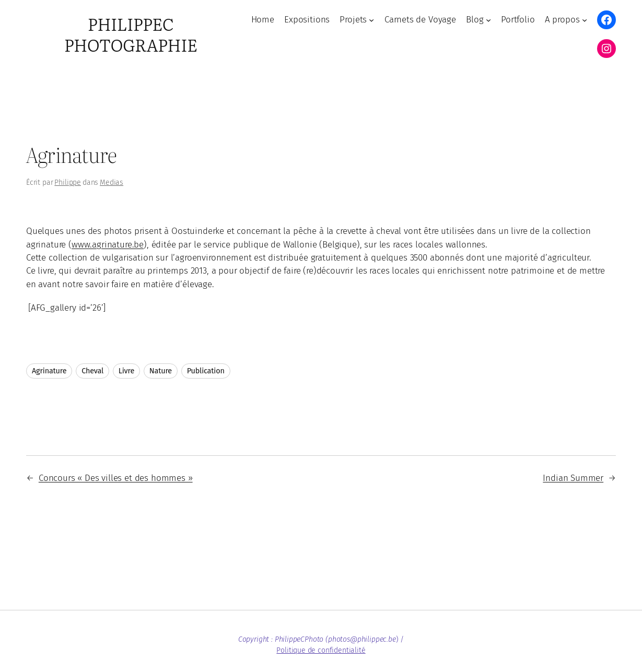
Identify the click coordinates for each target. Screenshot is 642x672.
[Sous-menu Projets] (371, 20)
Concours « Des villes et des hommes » (116, 478)
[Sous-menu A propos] (585, 20)
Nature (161, 371)
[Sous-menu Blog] (488, 20)
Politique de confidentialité (321, 650)
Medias (112, 182)
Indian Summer (573, 478)
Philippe (68, 182)
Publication (206, 371)
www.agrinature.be (108, 244)
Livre (126, 371)
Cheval (92, 371)
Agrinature (49, 371)
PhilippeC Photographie (131, 34)
